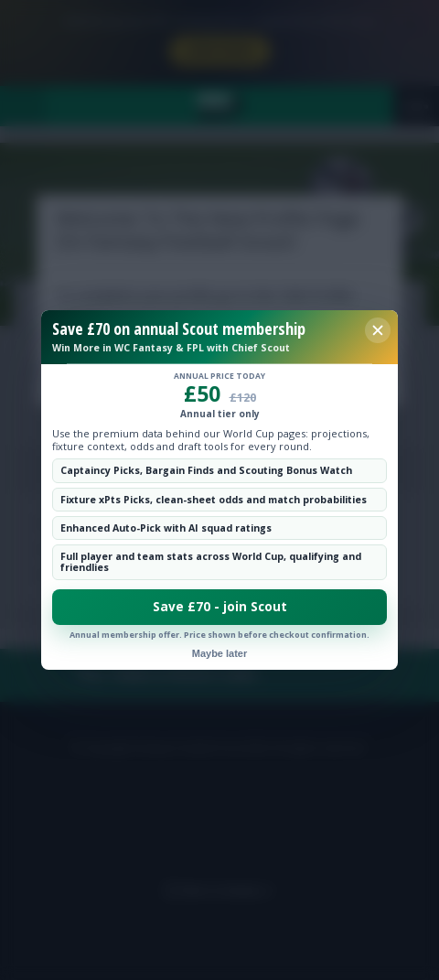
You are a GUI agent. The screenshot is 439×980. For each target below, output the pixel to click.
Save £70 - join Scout (220, 607)
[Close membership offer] (378, 330)
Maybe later (220, 653)
